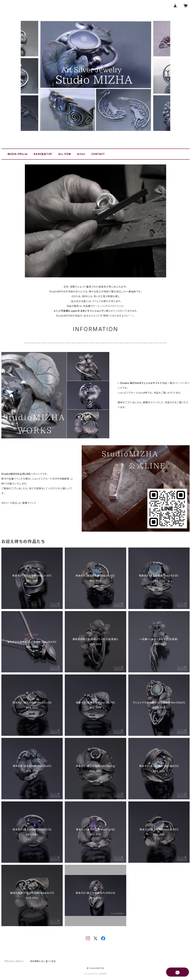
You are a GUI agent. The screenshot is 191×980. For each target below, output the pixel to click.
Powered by (95, 974)
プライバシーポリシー (14, 961)
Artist (81, 154)
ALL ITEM (64, 154)
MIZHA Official (18, 154)
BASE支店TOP (43, 154)
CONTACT (98, 154)
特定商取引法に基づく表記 (43, 961)
